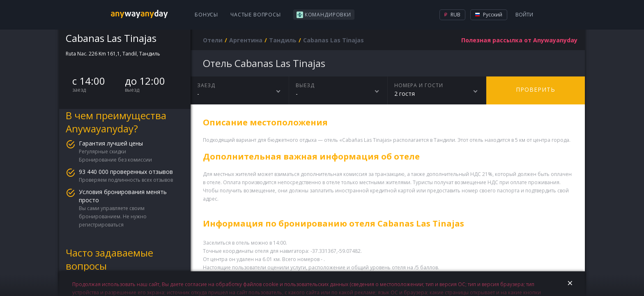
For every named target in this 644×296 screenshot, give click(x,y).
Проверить (536, 89)
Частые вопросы (256, 15)
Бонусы (206, 15)
